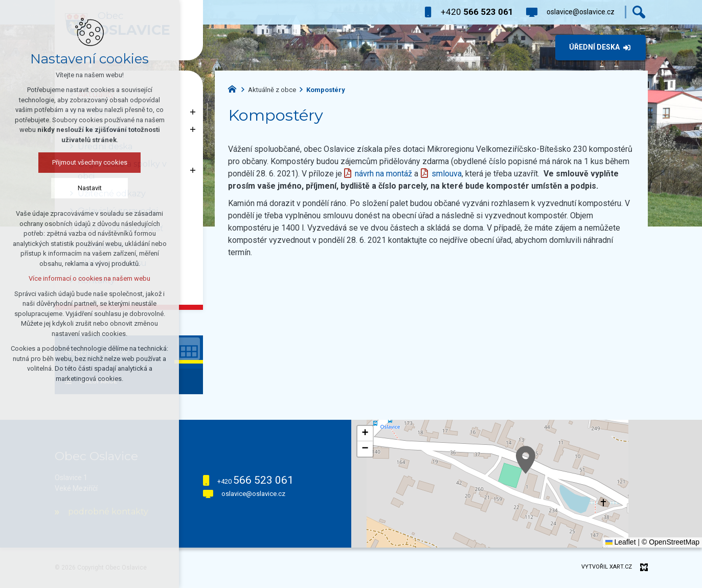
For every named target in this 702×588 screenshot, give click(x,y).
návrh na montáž (383, 174)
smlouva (447, 174)
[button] (526, 460)
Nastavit (90, 188)
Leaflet (621, 542)
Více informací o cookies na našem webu (89, 278)
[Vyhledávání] (639, 12)
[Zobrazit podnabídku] (193, 112)
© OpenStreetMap (671, 542)
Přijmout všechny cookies (90, 162)
